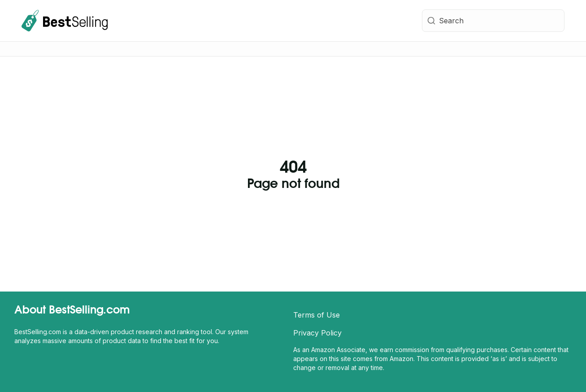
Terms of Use (317, 315)
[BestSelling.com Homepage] (65, 21)
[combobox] (493, 21)
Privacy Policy (317, 333)
